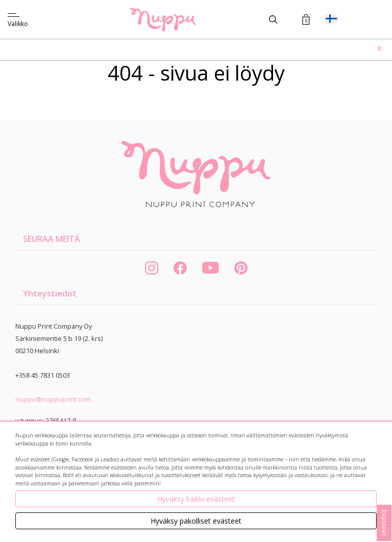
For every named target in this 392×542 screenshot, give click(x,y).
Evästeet (384, 523)
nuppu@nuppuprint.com (53, 399)
